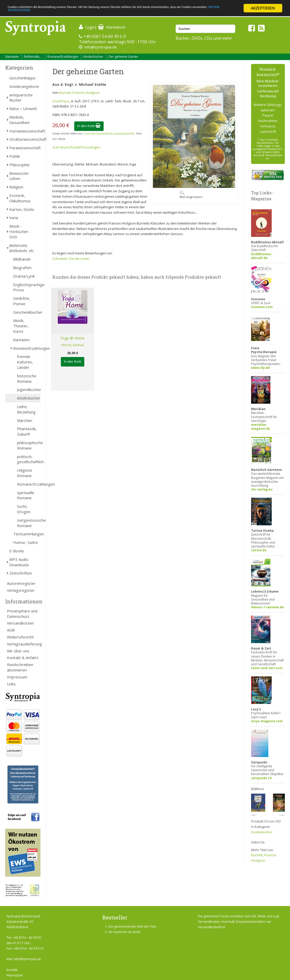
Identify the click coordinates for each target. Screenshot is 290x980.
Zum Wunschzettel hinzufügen (76, 147)
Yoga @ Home (72, 338)
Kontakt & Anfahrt (23, 658)
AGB (11, 630)
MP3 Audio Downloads (19, 562)
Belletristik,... (33, 57)
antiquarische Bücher (21, 98)
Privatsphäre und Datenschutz (22, 614)
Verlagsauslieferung (24, 644)
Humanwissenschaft (25, 131)
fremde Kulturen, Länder (25, 362)
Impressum (17, 677)
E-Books (17, 551)
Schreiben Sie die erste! (71, 259)
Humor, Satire (26, 542)
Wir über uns (18, 651)
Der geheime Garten (123, 57)
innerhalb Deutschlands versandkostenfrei (109, 134)
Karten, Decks (22, 209)
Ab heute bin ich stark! (124, 932)
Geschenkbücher (27, 312)
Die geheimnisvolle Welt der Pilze (132, 927)
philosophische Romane (29, 445)
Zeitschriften (20, 573)
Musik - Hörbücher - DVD (20, 231)
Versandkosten (20, 623)
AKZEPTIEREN (263, 8)
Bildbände (22, 259)
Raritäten (21, 340)
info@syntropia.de (101, 47)
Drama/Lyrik (24, 276)
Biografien (22, 268)
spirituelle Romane (26, 495)
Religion (16, 187)
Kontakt (12, 970)
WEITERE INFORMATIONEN (75, 13)
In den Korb (89, 126)
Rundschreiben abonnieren (20, 667)
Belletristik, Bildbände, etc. (22, 248)
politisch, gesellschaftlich (29, 459)
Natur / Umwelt (23, 109)
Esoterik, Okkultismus (20, 198)
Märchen (25, 420)
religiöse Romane (25, 473)
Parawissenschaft (25, 148)
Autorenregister (21, 583)
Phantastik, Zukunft (27, 431)
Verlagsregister (21, 590)
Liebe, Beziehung (26, 409)
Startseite (12, 57)
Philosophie (19, 165)
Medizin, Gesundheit (19, 120)
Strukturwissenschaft (25, 139)
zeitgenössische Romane (29, 523)
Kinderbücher (93, 57)
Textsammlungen (27, 534)
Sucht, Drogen (24, 509)
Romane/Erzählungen (63, 57)
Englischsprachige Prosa (27, 287)
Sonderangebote (24, 86)
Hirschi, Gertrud (73, 345)
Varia (14, 218)
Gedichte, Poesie (22, 301)
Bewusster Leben (19, 176)
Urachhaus (61, 101)
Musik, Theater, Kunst (21, 326)
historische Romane (27, 379)
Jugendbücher (29, 389)
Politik (15, 156)
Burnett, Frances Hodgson (80, 93)
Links (11, 684)
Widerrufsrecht (20, 637)
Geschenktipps (22, 78)
